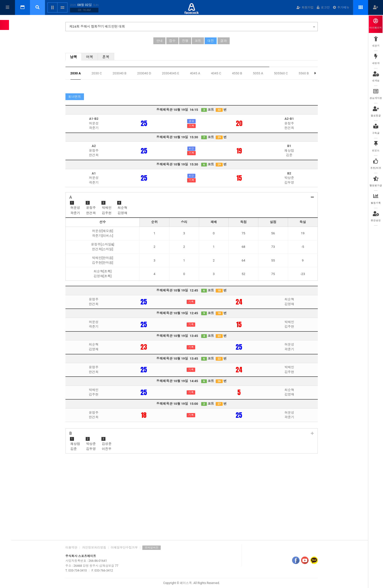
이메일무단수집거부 (124, 548)
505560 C (281, 74)
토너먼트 (75, 97)
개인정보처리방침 (94, 548)
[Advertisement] (192, 498)
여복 (90, 57)
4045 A (195, 74)
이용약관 (71, 548)
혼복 (106, 57)
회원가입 (305, 7)
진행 (185, 41)
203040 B (120, 74)
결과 (224, 41)
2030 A (76, 74)
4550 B (237, 74)
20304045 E (171, 74)
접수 (172, 41)
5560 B (304, 74)
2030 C (97, 74)
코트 (198, 41)
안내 (159, 41)
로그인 (323, 7)
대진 (211, 41)
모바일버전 (152, 548)
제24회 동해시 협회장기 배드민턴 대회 (192, 26)
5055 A (258, 74)
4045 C (216, 74)
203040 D (144, 74)
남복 (74, 57)
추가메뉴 (341, 7)
